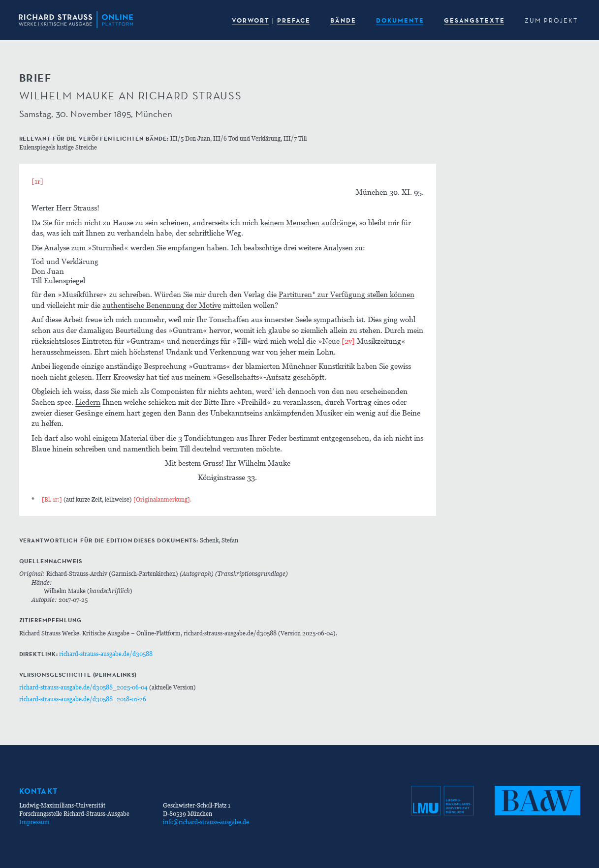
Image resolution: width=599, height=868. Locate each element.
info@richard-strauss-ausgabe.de (206, 822)
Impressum (34, 822)
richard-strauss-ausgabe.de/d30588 (106, 654)
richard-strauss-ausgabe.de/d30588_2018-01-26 (83, 699)
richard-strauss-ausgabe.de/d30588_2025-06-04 (83, 687)
